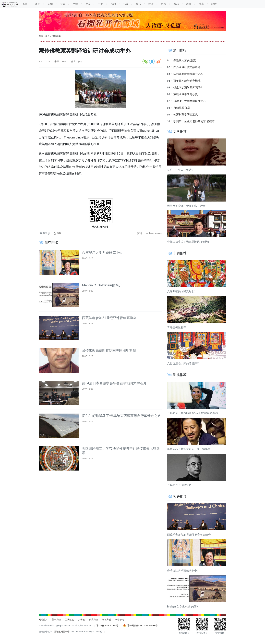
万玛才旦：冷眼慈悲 (179, 485)
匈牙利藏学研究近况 (186, 115)
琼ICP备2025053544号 (107, 625)
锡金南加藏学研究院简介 (188, 87)
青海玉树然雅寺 (177, 327)
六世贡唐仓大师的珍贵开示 (183, 363)
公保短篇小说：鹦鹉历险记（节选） (189, 242)
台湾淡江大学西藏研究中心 (102, 253)
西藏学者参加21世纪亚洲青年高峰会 (109, 318)
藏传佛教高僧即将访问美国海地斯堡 (109, 350)
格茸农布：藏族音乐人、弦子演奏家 (189, 449)
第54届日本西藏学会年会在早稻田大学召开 (114, 383)
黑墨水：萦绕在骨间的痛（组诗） (187, 206)
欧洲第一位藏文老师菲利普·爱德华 (194, 121)
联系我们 (93, 620)
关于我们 (56, 620)
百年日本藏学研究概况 (187, 81)
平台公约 (119, 620)
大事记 (81, 620)
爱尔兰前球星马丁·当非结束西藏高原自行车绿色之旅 (121, 416)
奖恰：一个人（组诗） (181, 170)
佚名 (80, 61)
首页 (41, 36)
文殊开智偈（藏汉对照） (182, 291)
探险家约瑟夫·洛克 (185, 60)
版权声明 (106, 620)
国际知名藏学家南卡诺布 (188, 74)
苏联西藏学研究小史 (186, 94)
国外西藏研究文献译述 (187, 67)
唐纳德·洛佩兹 (182, 108)
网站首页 (43, 620)
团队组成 (69, 620)
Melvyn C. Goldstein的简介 (102, 285)
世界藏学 (56, 36)
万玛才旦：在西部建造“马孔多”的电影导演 (192, 413)
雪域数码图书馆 (62, 632)
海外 (47, 36)
